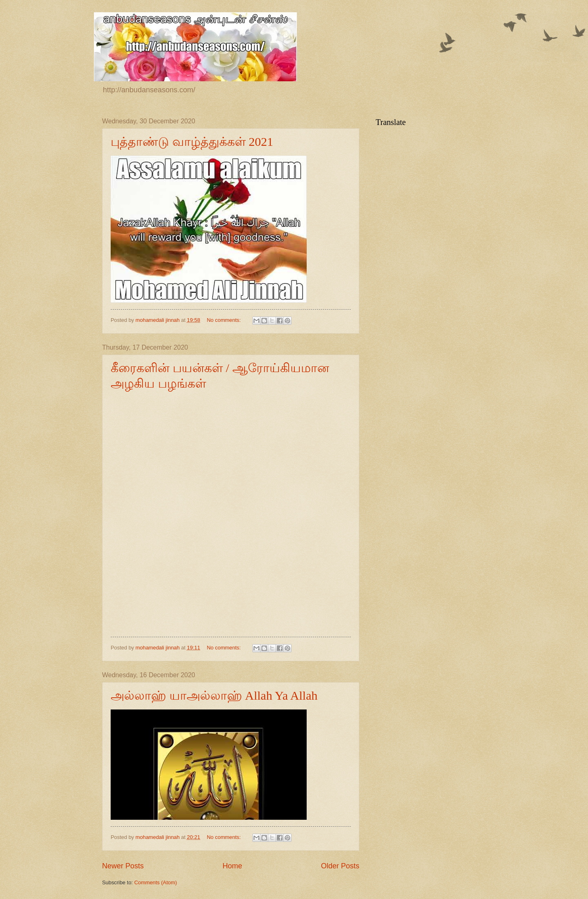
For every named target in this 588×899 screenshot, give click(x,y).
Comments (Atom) (156, 882)
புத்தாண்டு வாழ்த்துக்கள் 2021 (192, 142)
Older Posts (340, 866)
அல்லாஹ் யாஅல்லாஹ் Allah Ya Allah (214, 695)
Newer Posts (123, 866)
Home (232, 866)
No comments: (225, 320)
